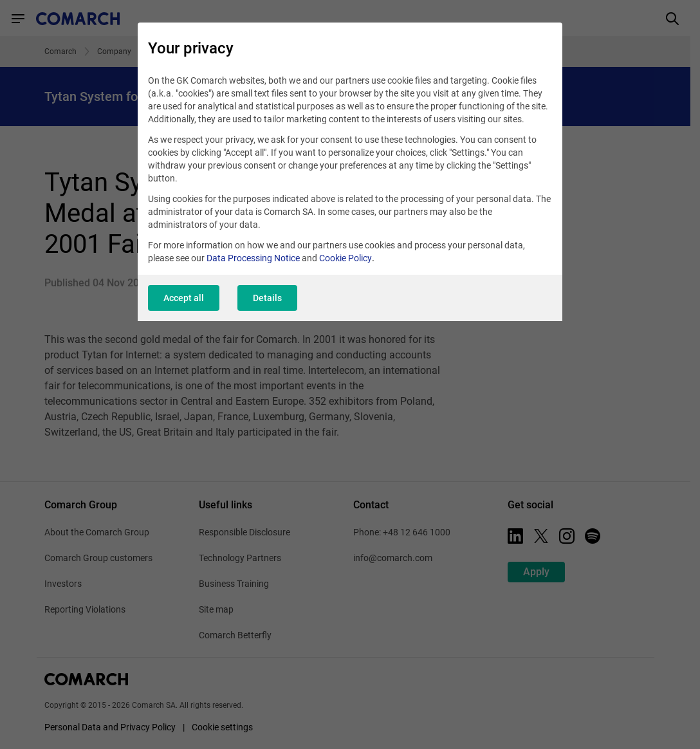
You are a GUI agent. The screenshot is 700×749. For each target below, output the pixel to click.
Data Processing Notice (253, 258)
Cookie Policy (345, 258)
